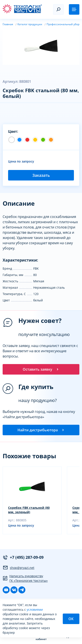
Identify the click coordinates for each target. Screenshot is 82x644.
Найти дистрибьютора (41, 430)
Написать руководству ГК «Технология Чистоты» (25, 578)
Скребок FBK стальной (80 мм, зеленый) (29, 510)
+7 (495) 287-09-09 (23, 557)
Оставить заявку (41, 369)
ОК (71, 619)
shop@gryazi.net (18, 568)
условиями (35, 609)
